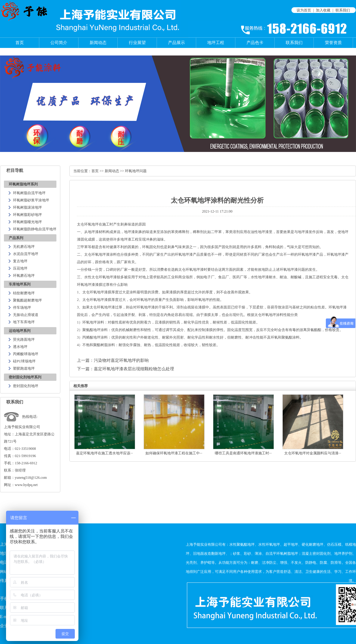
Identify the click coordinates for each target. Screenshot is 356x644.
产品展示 (176, 43)
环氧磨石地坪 (24, 276)
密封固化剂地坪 (26, 386)
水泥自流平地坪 (26, 254)
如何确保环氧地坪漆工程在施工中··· (174, 453)
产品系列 (16, 238)
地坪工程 (216, 43)
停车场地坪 (22, 308)
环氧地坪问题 (136, 171)
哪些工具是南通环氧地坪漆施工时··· (243, 453)
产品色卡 (255, 43)
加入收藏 (323, 10)
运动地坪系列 (20, 331)
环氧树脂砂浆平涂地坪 (31, 200)
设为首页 (304, 10)
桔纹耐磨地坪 (24, 293)
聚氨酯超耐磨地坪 (27, 300)
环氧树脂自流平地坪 (29, 193)
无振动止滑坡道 (26, 315)
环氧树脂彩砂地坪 (27, 215)
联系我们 (343, 10)
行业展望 (137, 43)
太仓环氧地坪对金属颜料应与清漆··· (313, 453)
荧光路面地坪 (24, 339)
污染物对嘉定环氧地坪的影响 (121, 360)
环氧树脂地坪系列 (23, 184)
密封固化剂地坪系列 (25, 377)
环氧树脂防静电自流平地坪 (35, 229)
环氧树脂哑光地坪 (27, 222)
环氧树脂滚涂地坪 (27, 207)
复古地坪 (20, 261)
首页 (20, 43)
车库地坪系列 (20, 284)
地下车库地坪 (24, 322)
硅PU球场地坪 (24, 361)
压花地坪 (20, 268)
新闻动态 (98, 43)
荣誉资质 (333, 43)
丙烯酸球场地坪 (26, 354)
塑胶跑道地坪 (24, 368)
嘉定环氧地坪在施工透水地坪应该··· (105, 453)
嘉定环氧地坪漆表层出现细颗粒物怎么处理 (134, 369)
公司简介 (59, 43)
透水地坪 (20, 347)
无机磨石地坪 (24, 247)
